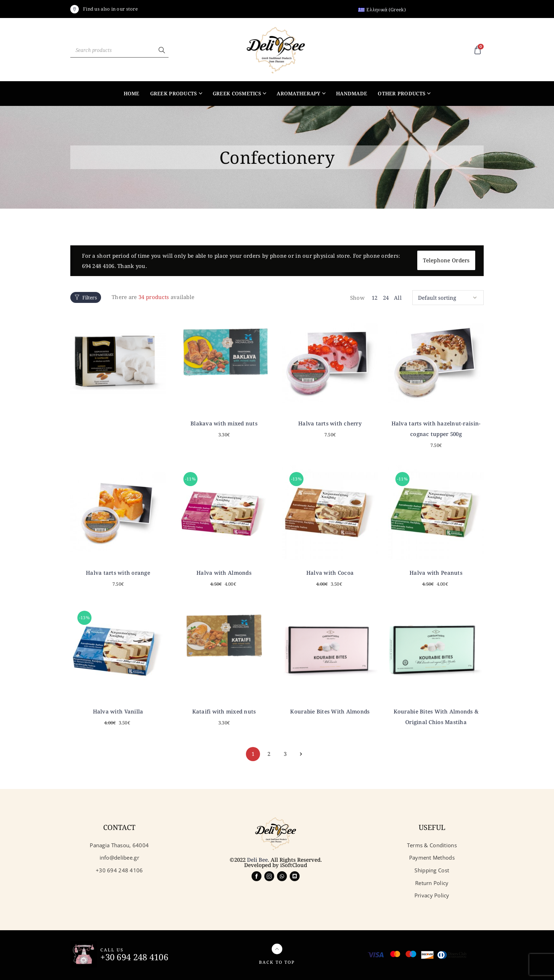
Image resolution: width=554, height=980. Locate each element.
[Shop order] (448, 298)
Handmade (352, 93)
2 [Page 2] (269, 754)
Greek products (174, 93)
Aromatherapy (298, 93)
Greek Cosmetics (237, 93)
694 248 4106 (98, 266)
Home (132, 93)
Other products (402, 93)
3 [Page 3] (285, 754)
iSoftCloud (294, 865)
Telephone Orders (446, 260)
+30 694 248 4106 (134, 957)
